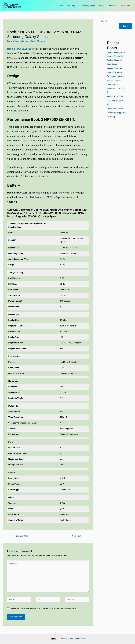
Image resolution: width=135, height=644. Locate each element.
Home (60, 6)
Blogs (102, 6)
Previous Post (20, 536)
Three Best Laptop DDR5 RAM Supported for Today (116, 113)
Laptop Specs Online (76, 639)
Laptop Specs (73, 6)
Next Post (78, 536)
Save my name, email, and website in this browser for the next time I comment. (44, 608)
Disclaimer (126, 6)
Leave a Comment (15, 41)
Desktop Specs (89, 6)
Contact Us (113, 6)
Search (104, 21)
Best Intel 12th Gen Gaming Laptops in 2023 (115, 100)
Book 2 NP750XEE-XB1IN (21, 49)
